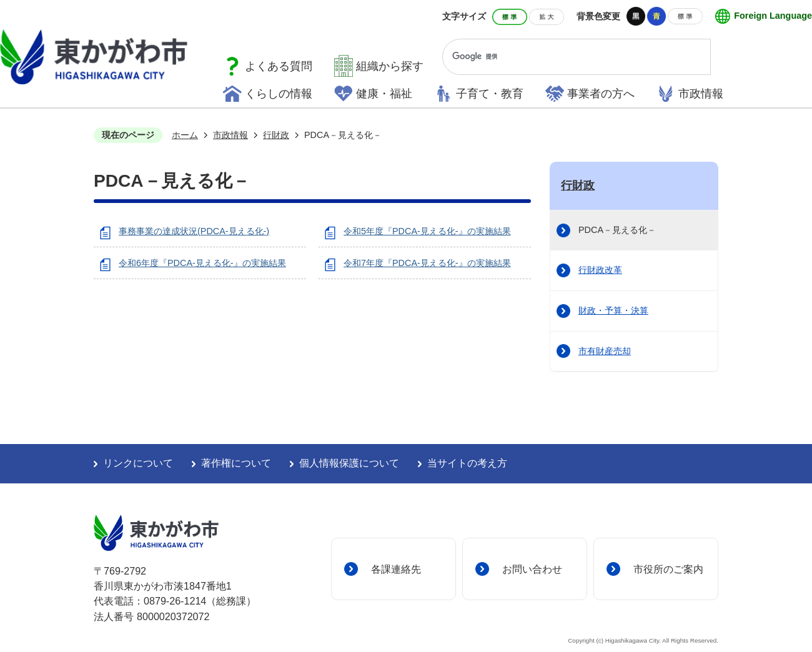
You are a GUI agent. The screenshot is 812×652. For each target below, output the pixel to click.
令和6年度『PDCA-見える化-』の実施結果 (202, 263)
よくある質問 (279, 66)
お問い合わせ (532, 569)
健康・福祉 (384, 94)
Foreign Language (773, 16)
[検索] (565, 57)
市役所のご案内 (668, 569)
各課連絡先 (396, 569)
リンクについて (138, 463)
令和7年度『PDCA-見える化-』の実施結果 (427, 263)
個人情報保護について (349, 463)
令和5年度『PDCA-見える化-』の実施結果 (427, 231)
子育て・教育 (490, 94)
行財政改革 (600, 270)
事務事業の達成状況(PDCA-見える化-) (194, 231)
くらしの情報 (279, 94)
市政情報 (701, 94)
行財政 (276, 135)
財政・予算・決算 (613, 310)
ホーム (185, 135)
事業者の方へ (601, 94)
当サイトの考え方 (467, 463)
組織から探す (390, 66)
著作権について (236, 463)
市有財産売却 (605, 351)
